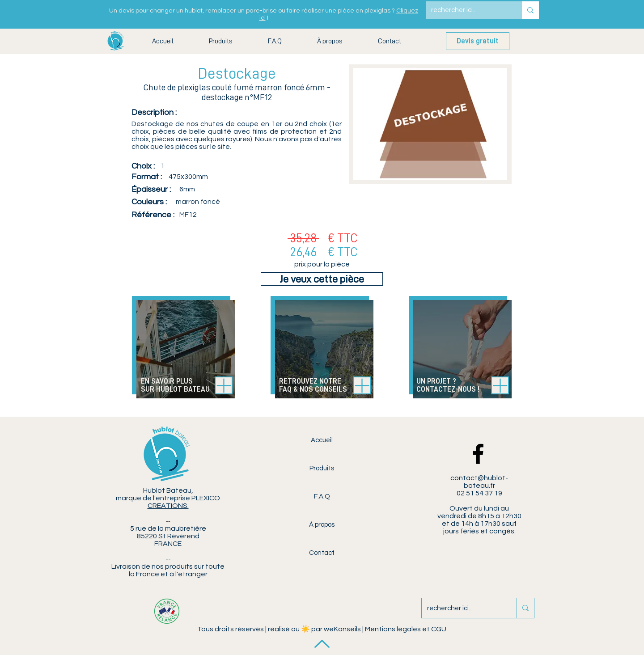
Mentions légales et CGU (406, 629)
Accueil (322, 440)
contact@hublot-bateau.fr (479, 482)
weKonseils (342, 629)
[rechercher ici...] (467, 10)
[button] (220, 41)
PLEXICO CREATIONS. (184, 502)
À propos (322, 525)
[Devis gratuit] (478, 41)
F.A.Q (322, 497)
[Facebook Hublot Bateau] (478, 454)
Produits (322, 468)
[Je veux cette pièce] (322, 279)
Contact (322, 553)
